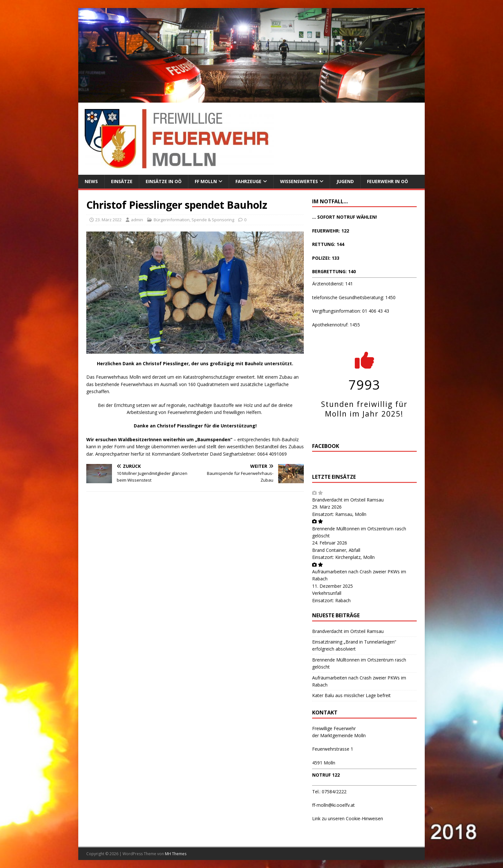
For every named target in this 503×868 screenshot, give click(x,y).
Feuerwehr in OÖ (388, 181)
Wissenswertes (299, 181)
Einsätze (122, 181)
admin (137, 220)
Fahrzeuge (248, 181)
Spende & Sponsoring (213, 220)
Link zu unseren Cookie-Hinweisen (348, 818)
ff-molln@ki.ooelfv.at (333, 805)
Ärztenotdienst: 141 (332, 284)
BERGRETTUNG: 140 (334, 271)
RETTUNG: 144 (328, 244)
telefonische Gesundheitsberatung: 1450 (354, 297)
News (91, 181)
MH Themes (176, 854)
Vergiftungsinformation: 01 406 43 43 (351, 311)
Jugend (345, 181)
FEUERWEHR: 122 (331, 231)
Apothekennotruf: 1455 (336, 325)
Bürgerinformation (172, 220)
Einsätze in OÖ (164, 181)
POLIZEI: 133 (326, 258)
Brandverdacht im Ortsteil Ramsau (348, 500)
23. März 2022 (108, 220)
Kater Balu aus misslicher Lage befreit (351, 695)
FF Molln (206, 181)
